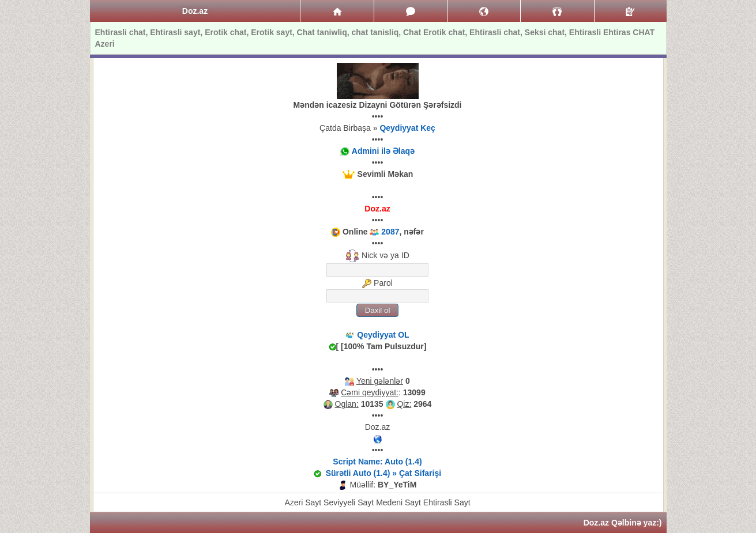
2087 (390, 232)
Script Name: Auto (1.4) (377, 462)
